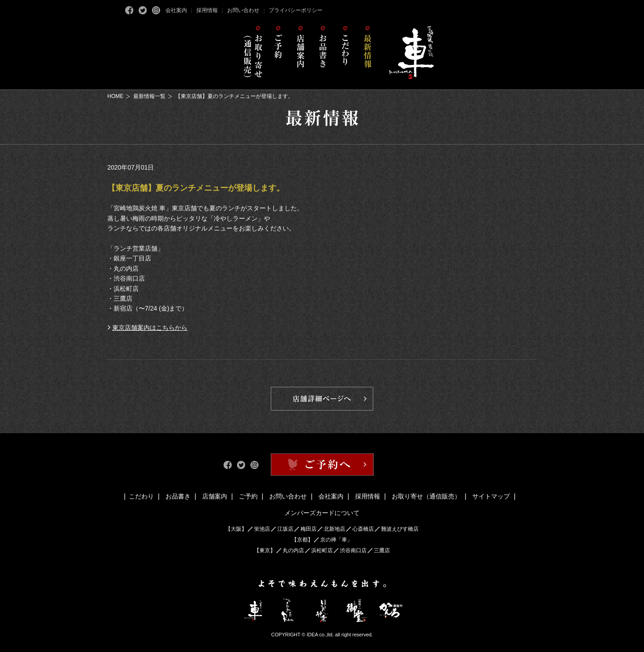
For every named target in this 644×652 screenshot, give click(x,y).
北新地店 (335, 529)
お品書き (178, 496)
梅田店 (309, 529)
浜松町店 (322, 550)
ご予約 (248, 496)
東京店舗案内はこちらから (150, 328)
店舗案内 (215, 496)
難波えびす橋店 (400, 529)
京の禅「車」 (336, 540)
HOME (115, 96)
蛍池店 (262, 529)
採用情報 (207, 10)
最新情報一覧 (149, 96)
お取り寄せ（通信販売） (426, 496)
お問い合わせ (243, 10)
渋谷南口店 (353, 550)
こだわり (141, 496)
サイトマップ (491, 496)
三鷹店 (382, 550)
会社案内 (176, 10)
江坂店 (285, 529)
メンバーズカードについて (322, 513)
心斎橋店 (363, 529)
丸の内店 (293, 550)
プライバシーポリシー (296, 10)
